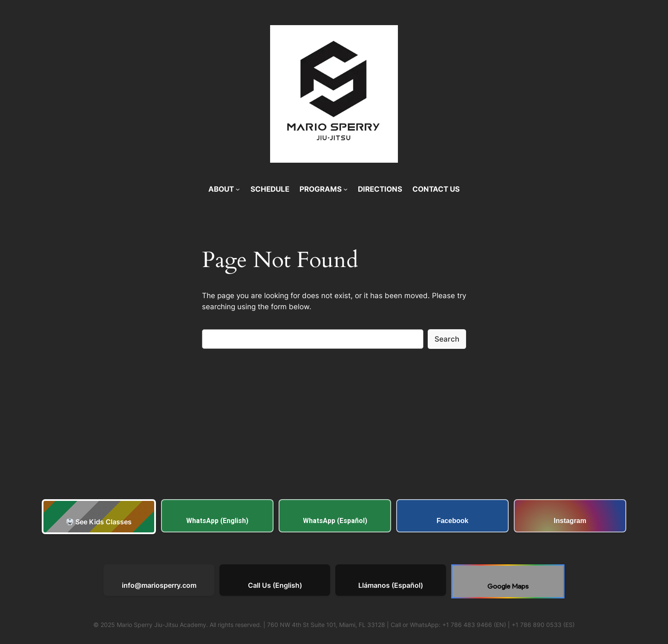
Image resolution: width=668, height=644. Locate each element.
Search (447, 339)
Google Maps (508, 586)
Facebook (453, 521)
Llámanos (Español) (391, 585)
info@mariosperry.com (159, 585)
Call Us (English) (275, 585)
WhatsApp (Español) (335, 521)
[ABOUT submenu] (238, 189)
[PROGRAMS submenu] (346, 189)
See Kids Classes (99, 522)
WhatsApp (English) (217, 521)
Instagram (570, 521)
